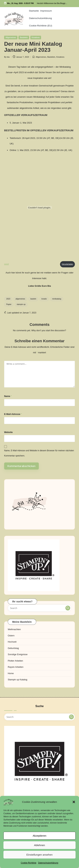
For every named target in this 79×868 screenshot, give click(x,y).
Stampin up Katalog (18, 680)
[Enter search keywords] (39, 608)
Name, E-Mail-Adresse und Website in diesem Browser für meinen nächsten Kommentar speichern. (39, 453)
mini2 (6, 264)
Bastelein (24, 37)
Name (8, 396)
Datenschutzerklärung (48, 863)
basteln (33, 299)
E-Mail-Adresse (13, 414)
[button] (74, 802)
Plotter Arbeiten (15, 661)
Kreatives (36, 37)
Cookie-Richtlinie (29, 863)
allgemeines (20, 299)
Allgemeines (11, 37)
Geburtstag (13, 648)
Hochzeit (12, 642)
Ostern (11, 636)
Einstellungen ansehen (39, 855)
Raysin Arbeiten (16, 667)
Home (11, 673)
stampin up (21, 304)
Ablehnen (39, 845)
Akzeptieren (39, 836)
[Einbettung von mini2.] (39, 208)
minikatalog (57, 299)
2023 (8, 299)
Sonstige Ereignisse (18, 654)
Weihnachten (14, 629)
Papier (9, 304)
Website (8, 432)
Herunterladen (67, 264)
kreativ (44, 299)
